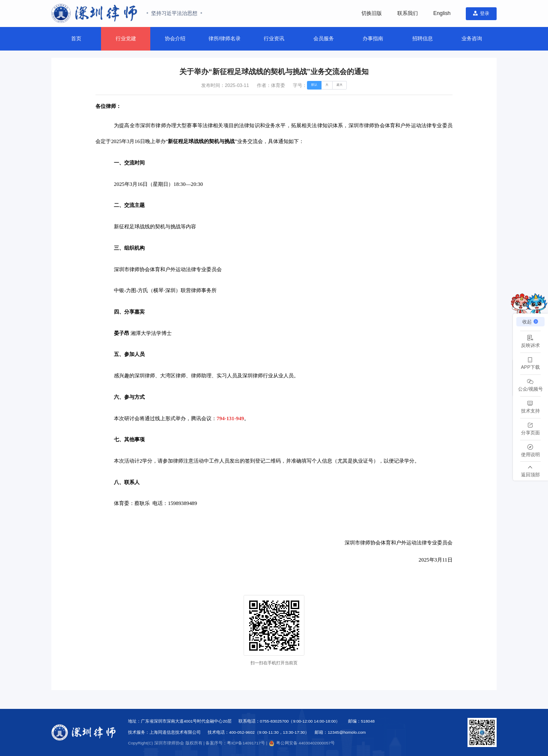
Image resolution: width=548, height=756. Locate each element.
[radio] (313, 86)
